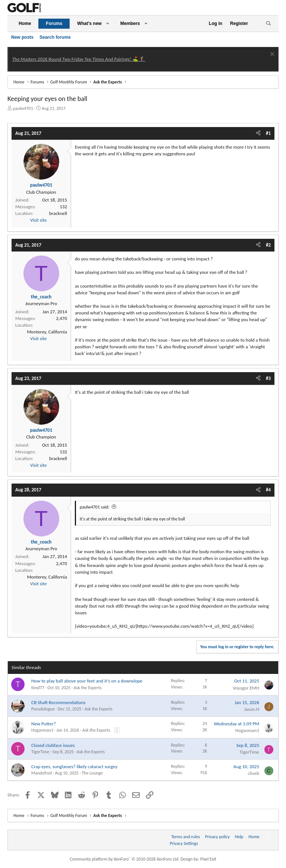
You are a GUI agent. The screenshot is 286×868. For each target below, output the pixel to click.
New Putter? (44, 724)
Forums (54, 23)
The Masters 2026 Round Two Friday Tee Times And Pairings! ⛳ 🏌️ (79, 59)
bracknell (58, 213)
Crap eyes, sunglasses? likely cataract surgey (74, 766)
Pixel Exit (208, 859)
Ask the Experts (88, 688)
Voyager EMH (246, 688)
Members (130, 23)
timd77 (38, 688)
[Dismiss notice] (271, 55)
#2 (268, 245)
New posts (22, 37)
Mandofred (42, 773)
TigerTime (40, 752)
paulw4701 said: (94, 507)
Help (239, 837)
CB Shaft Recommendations (58, 702)
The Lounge (92, 773)
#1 (268, 133)
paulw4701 (23, 108)
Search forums (55, 37)
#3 (268, 378)
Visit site (38, 220)
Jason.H (252, 709)
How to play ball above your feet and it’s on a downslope (87, 681)
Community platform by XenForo (125, 859)
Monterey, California (47, 332)
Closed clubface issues (53, 745)
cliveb (253, 773)
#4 (268, 490)
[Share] (258, 133)
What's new (89, 23)
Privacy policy (217, 837)
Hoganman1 (42, 730)
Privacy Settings (184, 843)
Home (25, 23)
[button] (108, 24)
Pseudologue (43, 709)
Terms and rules (186, 837)
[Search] (268, 24)
